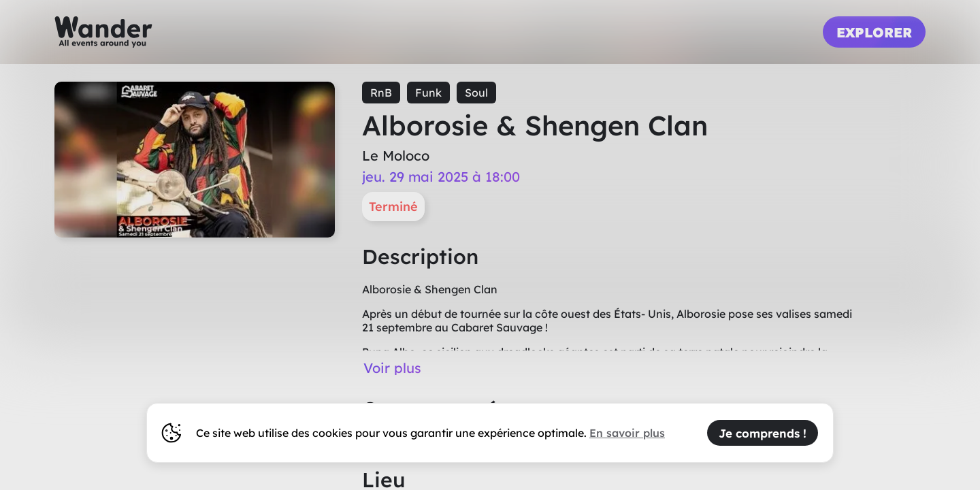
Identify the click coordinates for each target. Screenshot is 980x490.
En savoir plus (627, 433)
